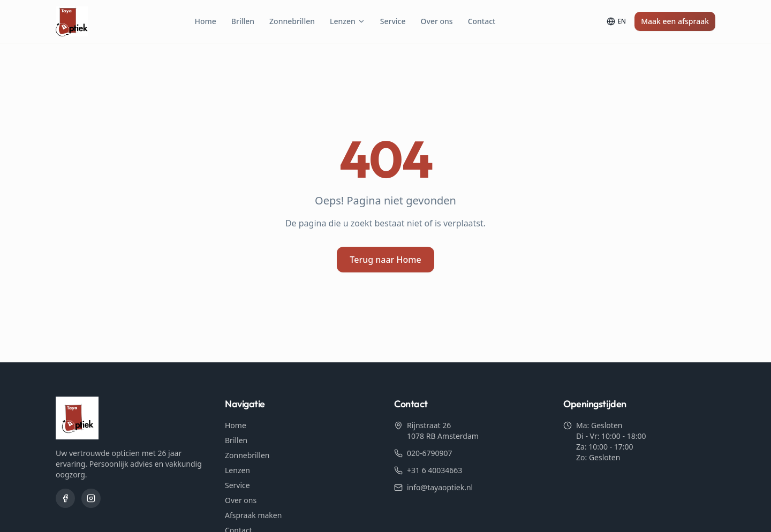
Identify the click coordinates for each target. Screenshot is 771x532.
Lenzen (347, 21)
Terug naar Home (385, 260)
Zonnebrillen (292, 21)
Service (393, 21)
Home (205, 21)
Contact (482, 21)
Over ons (437, 21)
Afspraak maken (253, 515)
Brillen (243, 21)
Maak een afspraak (675, 21)
